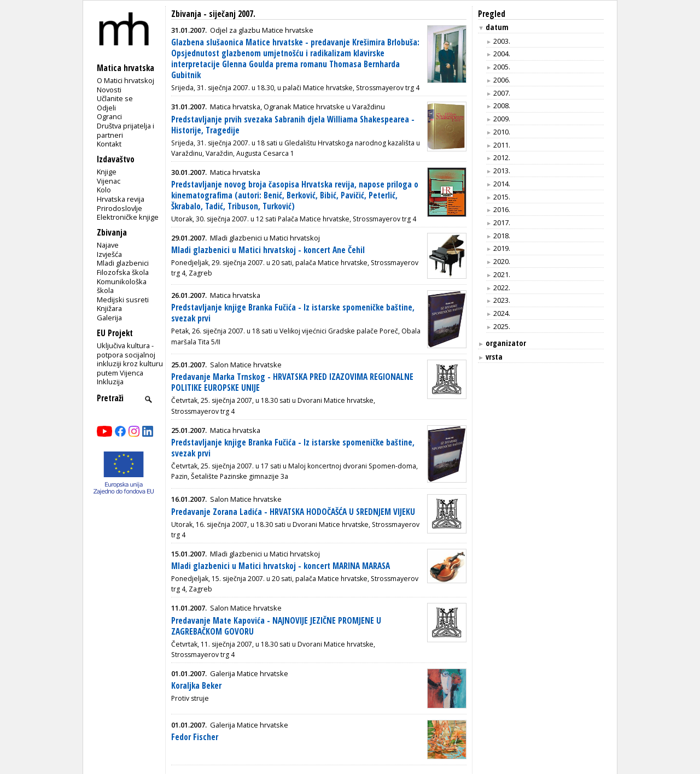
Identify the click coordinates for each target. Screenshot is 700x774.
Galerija (109, 318)
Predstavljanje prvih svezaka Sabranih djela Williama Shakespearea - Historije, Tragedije (293, 125)
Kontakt (109, 144)
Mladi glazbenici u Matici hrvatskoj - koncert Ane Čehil (268, 250)
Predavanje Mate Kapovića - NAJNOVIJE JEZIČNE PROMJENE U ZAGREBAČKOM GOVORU (276, 626)
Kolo (104, 190)
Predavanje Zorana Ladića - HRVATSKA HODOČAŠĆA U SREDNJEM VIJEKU (293, 512)
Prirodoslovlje (119, 208)
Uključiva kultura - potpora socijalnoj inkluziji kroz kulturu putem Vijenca (130, 359)
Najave (108, 245)
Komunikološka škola (122, 286)
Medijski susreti (123, 300)
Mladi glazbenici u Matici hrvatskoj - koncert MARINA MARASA (281, 566)
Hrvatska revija (121, 199)
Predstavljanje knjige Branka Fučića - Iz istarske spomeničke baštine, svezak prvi (293, 313)
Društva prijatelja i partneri (126, 130)
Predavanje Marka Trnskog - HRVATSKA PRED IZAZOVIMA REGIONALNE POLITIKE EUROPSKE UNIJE (292, 382)
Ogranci (109, 116)
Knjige (107, 172)
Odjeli (106, 108)
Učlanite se (115, 98)
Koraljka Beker (196, 686)
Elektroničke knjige (128, 217)
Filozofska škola (123, 272)
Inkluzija (110, 382)
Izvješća (109, 254)
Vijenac (109, 181)
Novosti (109, 90)
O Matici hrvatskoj (126, 80)
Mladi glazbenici (123, 263)
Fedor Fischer (195, 737)
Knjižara (109, 308)
